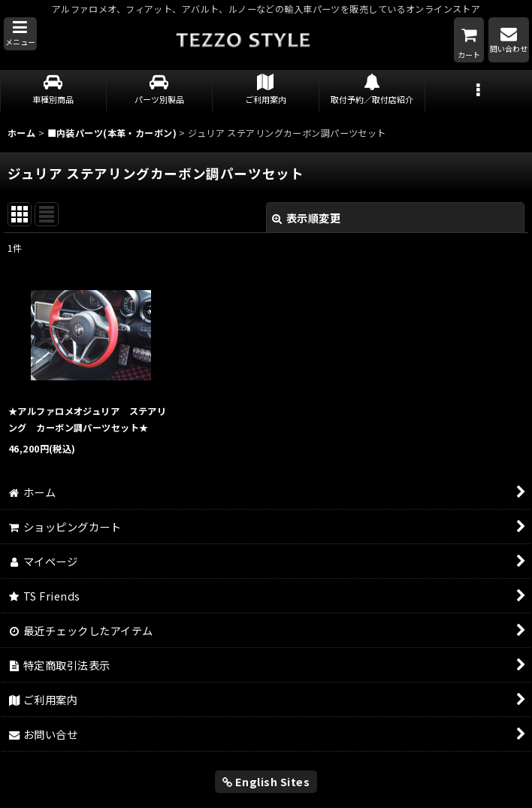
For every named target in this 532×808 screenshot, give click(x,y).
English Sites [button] (266, 781)
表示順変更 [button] (306, 218)
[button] (20, 34)
